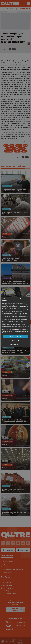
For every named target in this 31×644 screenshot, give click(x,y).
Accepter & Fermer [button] (15, 336)
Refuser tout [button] (16, 340)
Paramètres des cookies (17, 331)
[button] (15, 344)
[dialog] (15, 322)
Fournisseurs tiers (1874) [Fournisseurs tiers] (12, 316)
